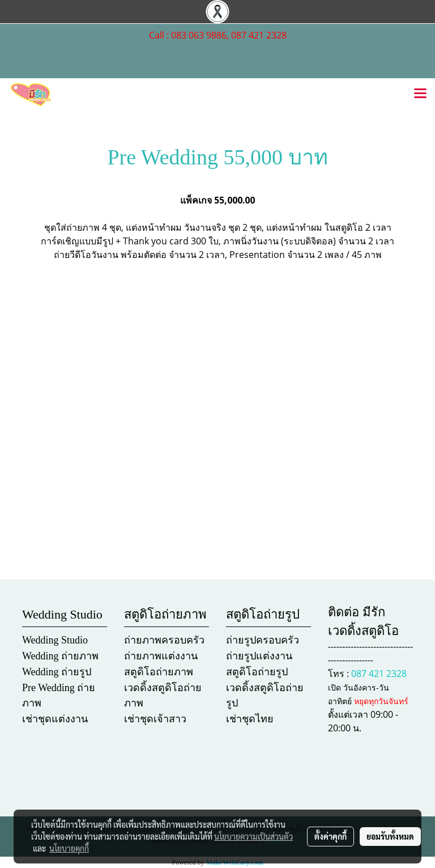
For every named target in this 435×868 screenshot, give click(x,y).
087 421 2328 (379, 674)
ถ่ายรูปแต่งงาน (259, 656)
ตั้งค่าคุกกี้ (330, 836)
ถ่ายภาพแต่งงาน (161, 656)
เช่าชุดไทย (250, 719)
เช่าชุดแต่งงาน (55, 719)
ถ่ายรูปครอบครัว (263, 640)
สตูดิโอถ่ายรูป (257, 672)
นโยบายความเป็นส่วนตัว (253, 836)
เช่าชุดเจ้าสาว (155, 719)
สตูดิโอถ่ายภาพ (159, 672)
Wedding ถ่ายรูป (57, 672)
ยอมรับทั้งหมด (390, 836)
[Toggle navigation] (420, 94)
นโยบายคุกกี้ (69, 848)
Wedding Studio (55, 640)
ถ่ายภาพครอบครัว (164, 640)
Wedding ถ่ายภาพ (60, 656)
